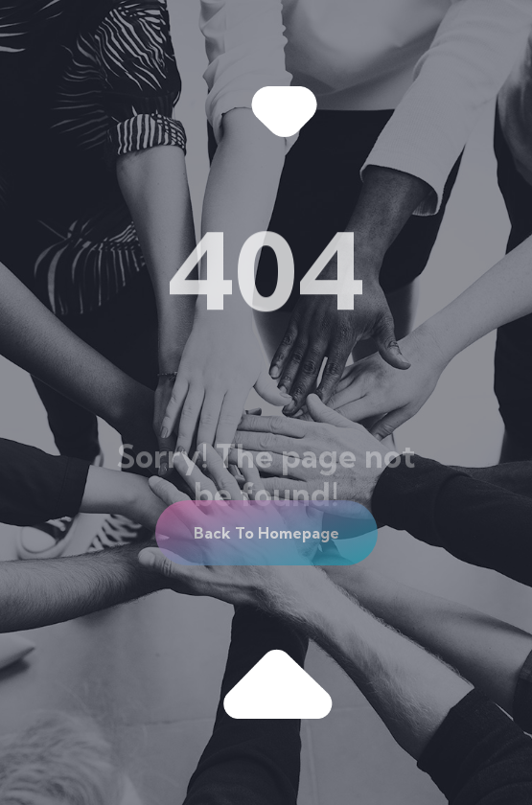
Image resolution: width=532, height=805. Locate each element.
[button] (266, 533)
